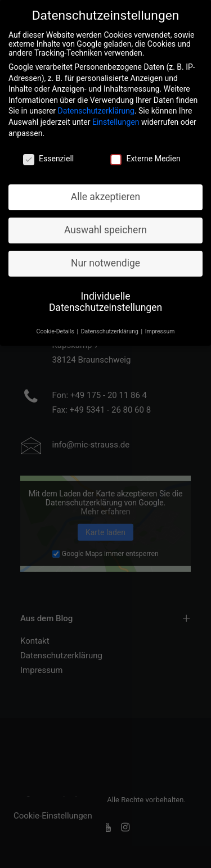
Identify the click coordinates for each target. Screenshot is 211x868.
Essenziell (48, 150)
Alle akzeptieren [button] (106, 188)
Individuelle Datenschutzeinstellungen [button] (105, 293)
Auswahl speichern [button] (105, 221)
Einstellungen (116, 114)
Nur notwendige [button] (105, 255)
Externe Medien (145, 150)
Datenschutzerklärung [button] (111, 323)
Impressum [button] (160, 323)
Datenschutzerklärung (96, 102)
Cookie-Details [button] (56, 323)
